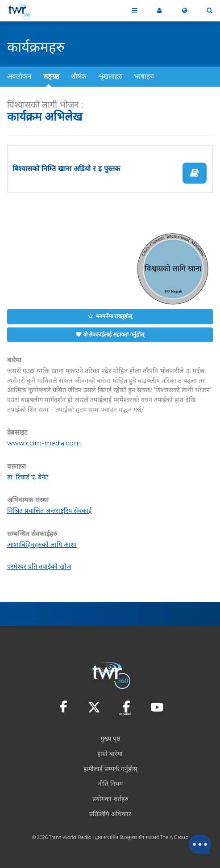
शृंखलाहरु (110, 76)
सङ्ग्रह (51, 76)
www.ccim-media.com (44, 443)
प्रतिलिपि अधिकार (110, 814)
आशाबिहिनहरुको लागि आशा (42, 545)
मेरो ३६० (159, 11)
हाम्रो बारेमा (110, 754)
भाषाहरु (144, 76)
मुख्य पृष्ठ (110, 738)
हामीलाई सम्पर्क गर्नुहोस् (110, 769)
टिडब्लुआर (128, 837)
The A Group (174, 837)
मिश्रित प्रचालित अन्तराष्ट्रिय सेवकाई (49, 511)
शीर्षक (79, 76)
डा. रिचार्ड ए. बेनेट (28, 477)
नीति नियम (110, 784)
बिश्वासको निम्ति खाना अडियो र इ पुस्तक (66, 169)
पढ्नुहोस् (195, 173)
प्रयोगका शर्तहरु (110, 799)
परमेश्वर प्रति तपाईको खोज (39, 566)
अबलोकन (19, 76)
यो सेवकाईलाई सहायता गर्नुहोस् (114, 334)
